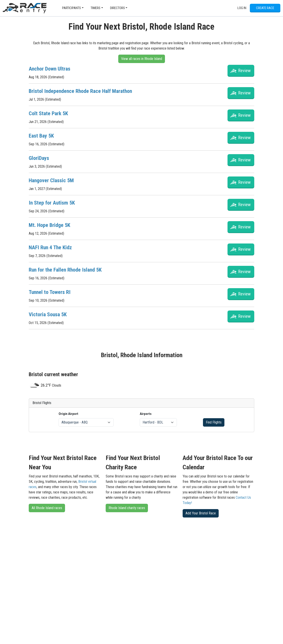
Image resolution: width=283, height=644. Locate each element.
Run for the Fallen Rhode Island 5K (65, 270)
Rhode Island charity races (127, 508)
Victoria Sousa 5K (48, 314)
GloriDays (39, 158)
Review (244, 71)
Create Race (265, 8)
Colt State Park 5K (48, 113)
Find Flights (214, 422)
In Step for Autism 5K (52, 203)
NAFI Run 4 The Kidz (50, 247)
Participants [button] (72, 8)
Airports (146, 414)
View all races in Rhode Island (142, 59)
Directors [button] (118, 8)
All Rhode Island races (47, 508)
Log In (242, 8)
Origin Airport (68, 414)
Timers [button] (96, 8)
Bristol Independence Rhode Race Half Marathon (80, 91)
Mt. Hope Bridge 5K (50, 225)
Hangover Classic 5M (51, 180)
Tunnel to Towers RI (50, 292)
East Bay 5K (41, 136)
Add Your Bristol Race (201, 513)
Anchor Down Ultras (50, 69)
